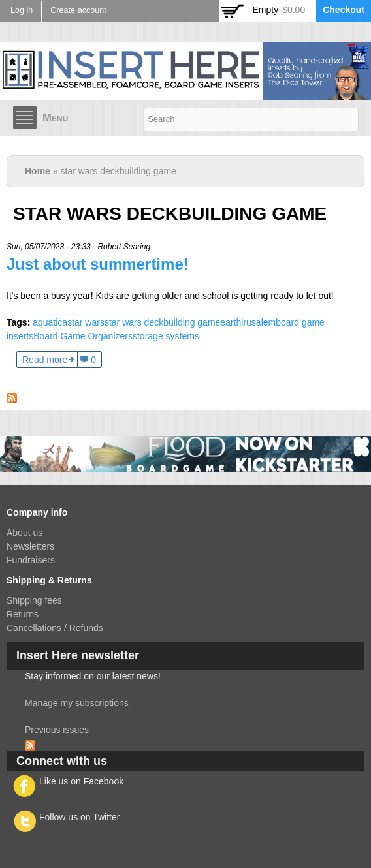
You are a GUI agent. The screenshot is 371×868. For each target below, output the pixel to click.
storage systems (166, 336)
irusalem (258, 322)
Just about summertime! (98, 264)
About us (24, 533)
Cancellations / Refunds (55, 628)
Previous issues (57, 730)
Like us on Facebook (81, 781)
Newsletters (30, 546)
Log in (22, 10)
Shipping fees (34, 600)
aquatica (50, 322)
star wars (86, 322)
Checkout (344, 10)
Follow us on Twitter (79, 817)
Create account (78, 10)
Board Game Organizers (83, 336)
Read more (45, 360)
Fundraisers (31, 560)
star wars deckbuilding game (162, 322)
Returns (23, 614)
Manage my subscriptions (77, 703)
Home (38, 171)
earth (231, 322)
